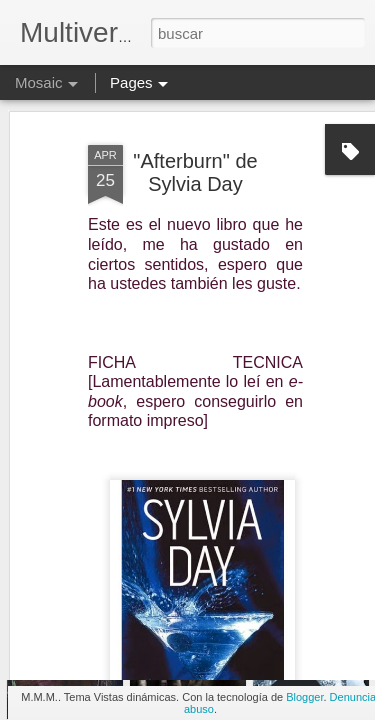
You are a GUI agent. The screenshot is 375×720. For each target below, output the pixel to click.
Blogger (304, 697)
